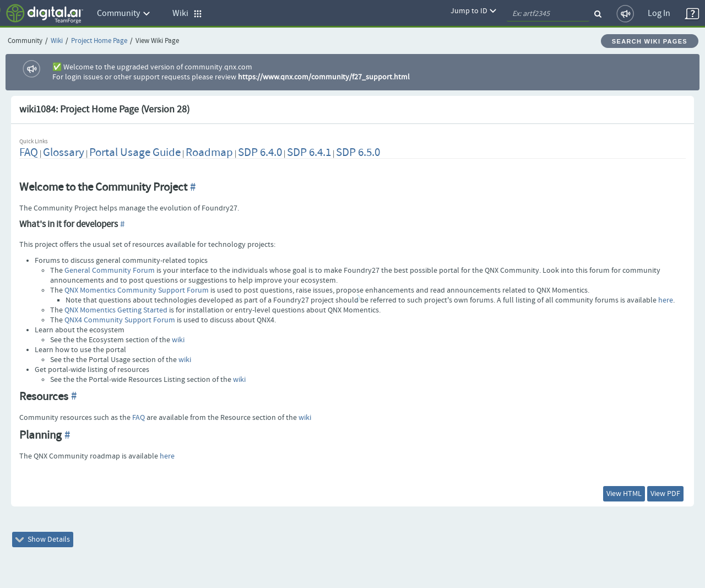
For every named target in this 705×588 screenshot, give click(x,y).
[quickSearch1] (548, 14)
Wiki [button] (187, 14)
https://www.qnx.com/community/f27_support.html (324, 77)
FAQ (29, 153)
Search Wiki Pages (650, 41)
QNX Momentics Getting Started (116, 310)
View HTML (624, 494)
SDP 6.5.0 (358, 153)
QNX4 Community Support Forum (120, 320)
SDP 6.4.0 (260, 153)
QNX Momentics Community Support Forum (137, 290)
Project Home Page (99, 41)
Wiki (57, 41)
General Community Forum (110, 271)
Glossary (64, 153)
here (666, 300)
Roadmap (209, 153)
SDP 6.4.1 (309, 153)
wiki (178, 340)
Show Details (43, 540)
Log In (659, 14)
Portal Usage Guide (135, 153)
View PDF (665, 494)
